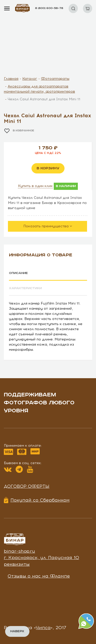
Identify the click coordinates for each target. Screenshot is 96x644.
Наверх (17, 631)
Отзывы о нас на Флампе (39, 576)
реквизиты (17, 564)
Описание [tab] (18, 273)
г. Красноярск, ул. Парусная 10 (41, 558)
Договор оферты (27, 486)
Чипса (43, 628)
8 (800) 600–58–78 (49, 8)
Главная (11, 79)
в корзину (48, 168)
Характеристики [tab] (25, 288)
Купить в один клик (35, 186)
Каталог (30, 79)
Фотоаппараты (55, 79)
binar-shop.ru (19, 551)
